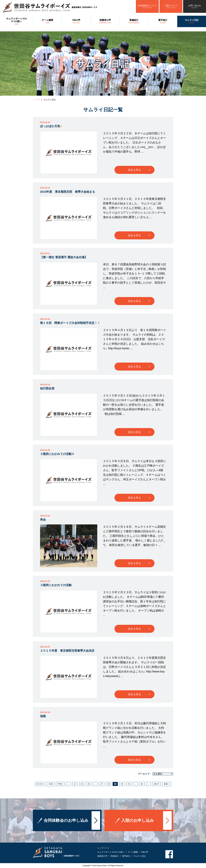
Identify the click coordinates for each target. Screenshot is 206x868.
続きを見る (134, 170)
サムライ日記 (192, 21)
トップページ (103, 848)
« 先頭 (50, 784)
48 (108, 784)
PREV (60, 784)
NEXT (156, 784)
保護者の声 (105, 21)
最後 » (167, 784)
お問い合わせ (195, 6)
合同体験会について (147, 6)
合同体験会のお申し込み (66, 827)
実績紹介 (134, 21)
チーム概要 (47, 21)
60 (142, 784)
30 (89, 784)
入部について (171, 6)
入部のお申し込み (138, 827)
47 (102, 784)
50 (122, 784)
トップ (37, 100)
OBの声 (76, 21)
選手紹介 (163, 21)
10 (75, 784)
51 (129, 784)
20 (82, 784)
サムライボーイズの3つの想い (16, 21)
